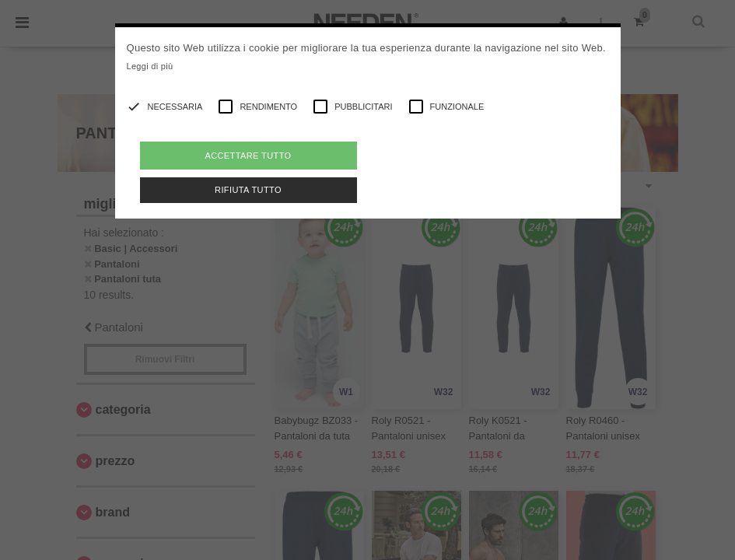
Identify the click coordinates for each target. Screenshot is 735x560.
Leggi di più (150, 66)
